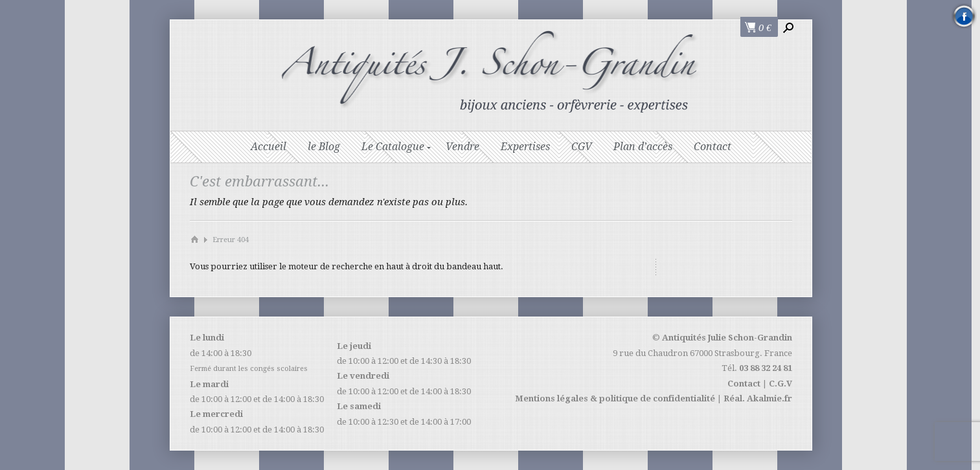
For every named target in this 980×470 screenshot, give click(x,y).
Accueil (268, 147)
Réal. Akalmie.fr (758, 398)
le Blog (324, 147)
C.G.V (781, 384)
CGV (582, 147)
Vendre (462, 147)
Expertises (525, 147)
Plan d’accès (643, 147)
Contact (712, 147)
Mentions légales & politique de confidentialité (615, 398)
